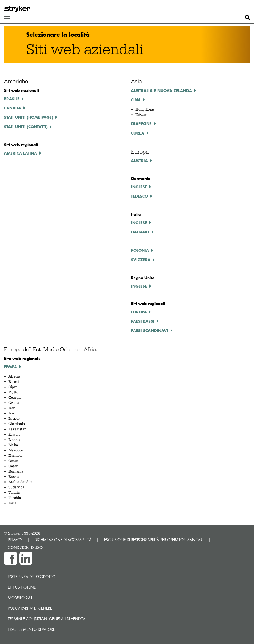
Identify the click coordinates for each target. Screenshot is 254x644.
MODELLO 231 (20, 598)
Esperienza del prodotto (32, 577)
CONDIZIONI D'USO (25, 548)
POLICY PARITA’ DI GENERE (30, 608)
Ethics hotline (22, 587)
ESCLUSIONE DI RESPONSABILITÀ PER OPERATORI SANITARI (154, 540)
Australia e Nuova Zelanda (161, 90)
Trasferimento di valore (31, 629)
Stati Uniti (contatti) (26, 127)
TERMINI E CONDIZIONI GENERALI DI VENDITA (47, 619)
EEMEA (10, 367)
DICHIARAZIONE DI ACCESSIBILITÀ (63, 540)
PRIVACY (15, 540)
